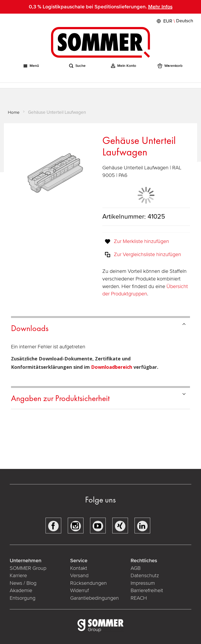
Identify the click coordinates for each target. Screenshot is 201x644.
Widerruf (79, 591)
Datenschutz (145, 576)
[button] (174, 21)
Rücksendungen (88, 583)
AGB (136, 568)
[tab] (100, 328)
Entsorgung (23, 598)
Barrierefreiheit (147, 591)
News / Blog (23, 583)
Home (14, 112)
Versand (79, 576)
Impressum (143, 583)
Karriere (18, 576)
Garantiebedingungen (94, 598)
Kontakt (79, 568)
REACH (139, 598)
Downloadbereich (112, 367)
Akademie (22, 591)
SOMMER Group (28, 568)
